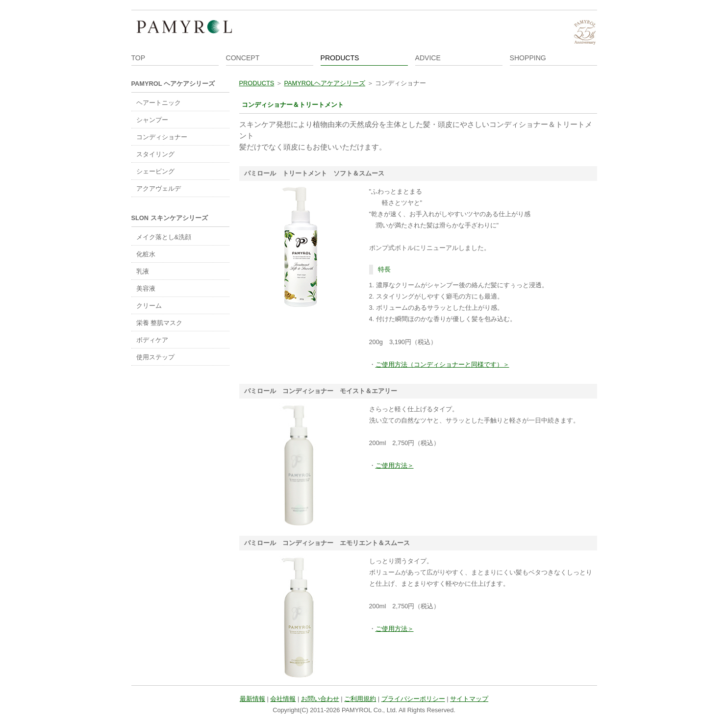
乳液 (143, 271)
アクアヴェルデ (159, 188)
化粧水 (146, 254)
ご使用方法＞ (395, 465)
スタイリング (155, 154)
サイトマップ (469, 699)
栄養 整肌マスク (160, 323)
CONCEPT (243, 58)
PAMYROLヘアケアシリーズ (325, 83)
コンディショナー (162, 137)
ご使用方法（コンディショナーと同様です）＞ (442, 364)
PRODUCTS (340, 58)
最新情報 (252, 699)
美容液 (146, 288)
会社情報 (283, 699)
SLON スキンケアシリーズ (170, 218)
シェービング (155, 171)
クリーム (149, 306)
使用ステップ (155, 357)
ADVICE (428, 58)
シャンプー (152, 120)
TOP (138, 58)
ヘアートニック (159, 103)
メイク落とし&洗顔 (164, 237)
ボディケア (152, 340)
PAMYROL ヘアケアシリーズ (173, 84)
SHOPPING (528, 58)
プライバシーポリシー (413, 699)
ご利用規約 (360, 699)
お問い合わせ (320, 699)
